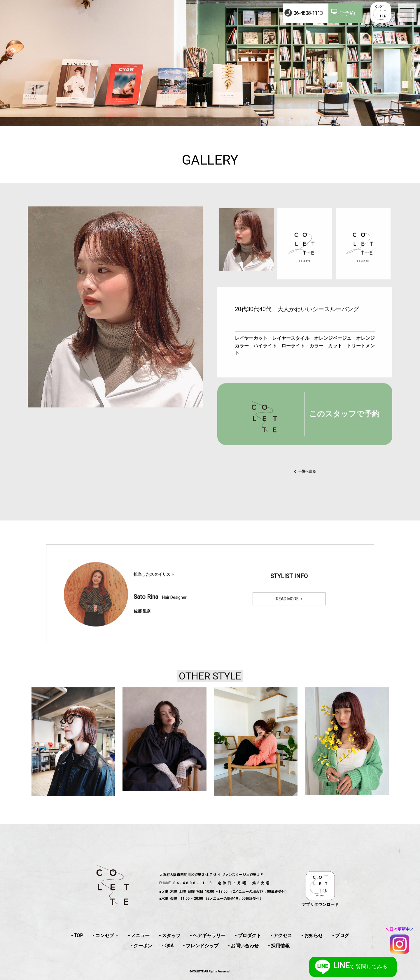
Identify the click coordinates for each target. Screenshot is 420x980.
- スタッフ (170, 936)
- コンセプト (106, 936)
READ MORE (287, 607)
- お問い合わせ (243, 946)
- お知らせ (312, 936)
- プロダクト (248, 936)
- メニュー (139, 936)
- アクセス (281, 936)
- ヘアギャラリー (208, 936)
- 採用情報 (279, 946)
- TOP (77, 936)
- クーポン (141, 946)
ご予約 (347, 13)
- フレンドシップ (201, 946)
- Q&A (168, 946)
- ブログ (341, 936)
